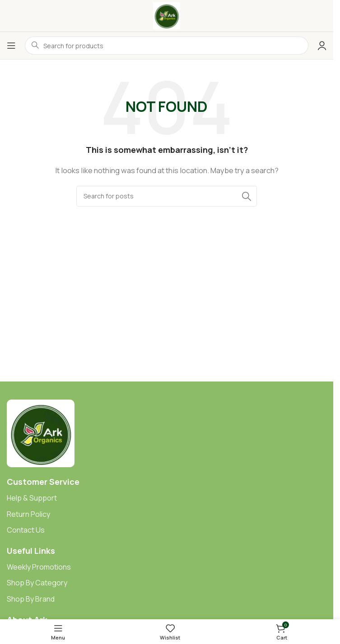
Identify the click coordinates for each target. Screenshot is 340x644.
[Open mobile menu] (11, 46)
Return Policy (28, 514)
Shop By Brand (31, 599)
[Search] (167, 196)
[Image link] (41, 433)
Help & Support (32, 498)
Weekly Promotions (39, 567)
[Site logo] (167, 15)
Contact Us (26, 530)
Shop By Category (37, 583)
